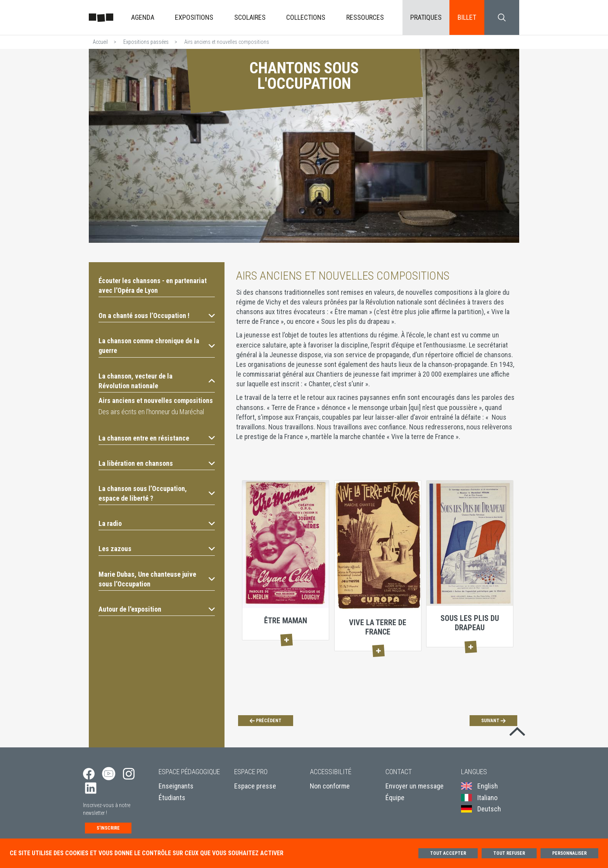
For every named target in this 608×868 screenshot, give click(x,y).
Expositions (194, 17)
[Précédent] (266, 721)
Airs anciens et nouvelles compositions (156, 400)
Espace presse (255, 786)
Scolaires (250, 17)
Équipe (395, 798)
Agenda (143, 17)
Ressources (365, 17)
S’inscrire (108, 828)
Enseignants (176, 786)
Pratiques (426, 17)
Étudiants (172, 798)
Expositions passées (146, 42)
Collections (306, 17)
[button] (157, 316)
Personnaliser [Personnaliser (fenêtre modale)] (569, 853)
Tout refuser (509, 853)
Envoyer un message (415, 786)
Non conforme (330, 786)
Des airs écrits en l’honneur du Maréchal (151, 412)
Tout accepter (448, 853)
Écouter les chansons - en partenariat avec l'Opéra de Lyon (153, 285)
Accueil (100, 42)
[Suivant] (493, 721)
